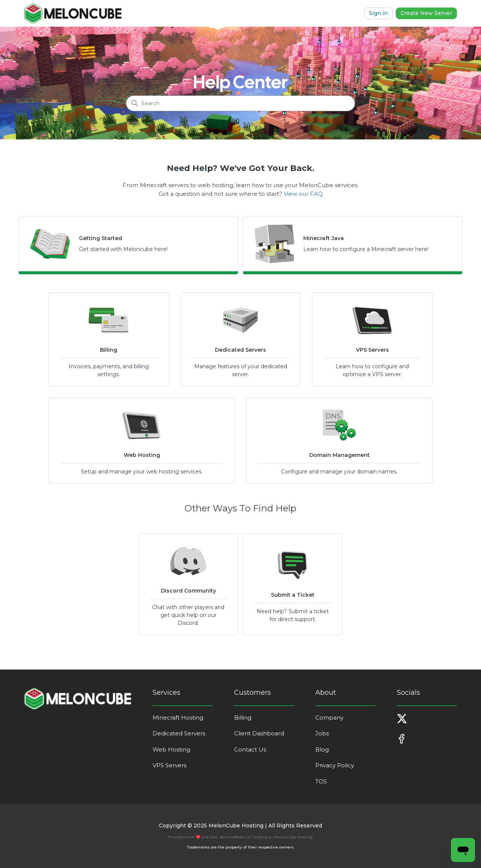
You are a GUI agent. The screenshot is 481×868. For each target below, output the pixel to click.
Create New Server (426, 13)
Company (329, 718)
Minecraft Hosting (178, 718)
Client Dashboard (259, 733)
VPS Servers (169, 765)
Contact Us (250, 749)
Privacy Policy (335, 765)
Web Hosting (171, 749)
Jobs (322, 733)
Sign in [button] (378, 13)
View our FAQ (303, 194)
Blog (322, 749)
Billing (243, 718)
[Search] (240, 103)
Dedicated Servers (179, 733)
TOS (321, 781)
